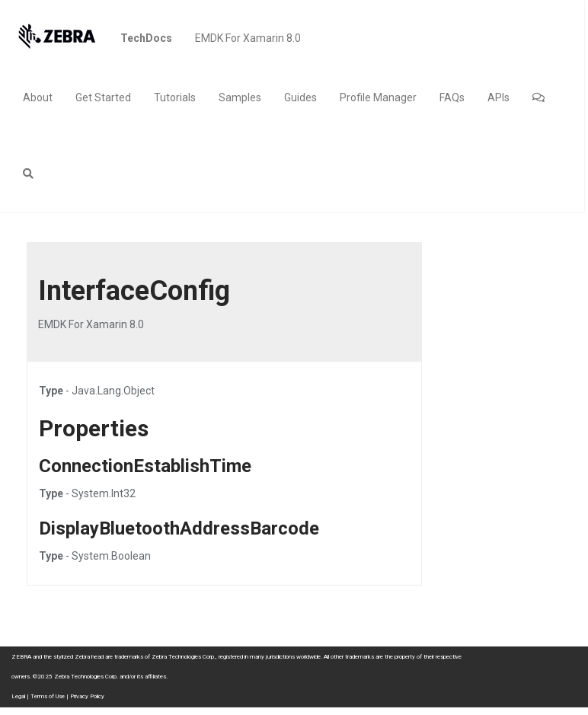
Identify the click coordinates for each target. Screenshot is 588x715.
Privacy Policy (87, 696)
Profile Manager (378, 97)
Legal (18, 696)
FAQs (452, 97)
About (38, 97)
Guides (300, 97)
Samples (240, 97)
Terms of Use (48, 696)
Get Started (103, 97)
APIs (499, 97)
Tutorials (175, 97)
